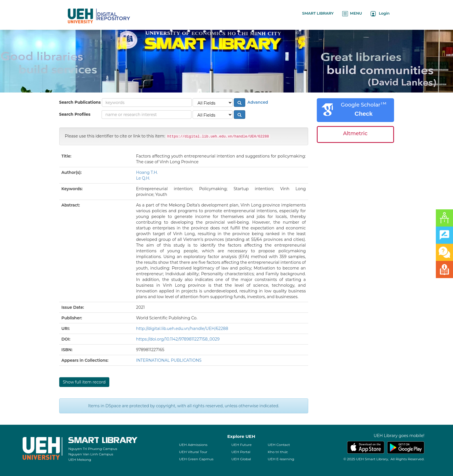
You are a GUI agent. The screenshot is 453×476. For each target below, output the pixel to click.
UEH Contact (279, 445)
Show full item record (84, 382)
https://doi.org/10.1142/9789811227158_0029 (178, 339)
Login (380, 14)
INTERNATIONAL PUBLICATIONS (169, 360)
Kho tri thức (278, 452)
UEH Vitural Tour (193, 452)
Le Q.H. (143, 178)
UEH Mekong (80, 460)
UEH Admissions (193, 445)
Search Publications (80, 102)
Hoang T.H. (147, 172)
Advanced (257, 102)
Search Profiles (75, 114)
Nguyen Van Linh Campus (91, 454)
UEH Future (241, 445)
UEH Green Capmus (196, 459)
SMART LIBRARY (318, 13)
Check (364, 114)
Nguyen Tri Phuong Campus (93, 449)
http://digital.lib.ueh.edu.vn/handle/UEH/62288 (182, 329)
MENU (352, 14)
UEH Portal (241, 452)
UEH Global (241, 459)
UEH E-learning (281, 459)
